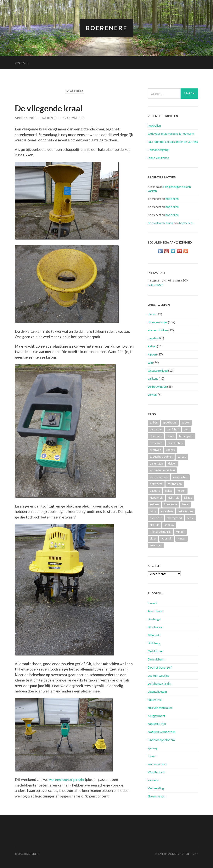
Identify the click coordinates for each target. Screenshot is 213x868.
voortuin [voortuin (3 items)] (167, 538)
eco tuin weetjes (158, 675)
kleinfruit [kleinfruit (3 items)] (173, 497)
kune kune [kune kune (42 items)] (171, 504)
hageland (154, 338)
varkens (153, 378)
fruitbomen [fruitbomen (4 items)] (175, 484)
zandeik (153, 780)
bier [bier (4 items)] (186, 429)
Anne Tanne (155, 611)
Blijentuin (154, 635)
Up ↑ (195, 854)
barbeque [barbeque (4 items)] (156, 429)
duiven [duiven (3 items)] (172, 463)
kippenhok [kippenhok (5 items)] (156, 497)
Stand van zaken (158, 158)
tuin (150, 362)
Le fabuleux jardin (159, 683)
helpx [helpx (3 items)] (168, 491)
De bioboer (155, 651)
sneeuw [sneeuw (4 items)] (169, 525)
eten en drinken (158, 330)
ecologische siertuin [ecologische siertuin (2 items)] (162, 470)
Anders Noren (179, 854)
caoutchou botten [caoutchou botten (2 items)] (161, 457)
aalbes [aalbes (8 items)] (154, 422)
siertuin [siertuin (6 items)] (155, 525)
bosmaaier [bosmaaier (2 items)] (156, 443)
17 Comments (74, 118)
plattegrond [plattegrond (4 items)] (174, 518)
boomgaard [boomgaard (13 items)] (186, 436)
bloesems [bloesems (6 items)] (156, 436)
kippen (152, 354)
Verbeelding (156, 788)
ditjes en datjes (158, 322)
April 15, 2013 (26, 118)
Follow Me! (155, 285)
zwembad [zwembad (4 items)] (156, 545)
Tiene (151, 756)
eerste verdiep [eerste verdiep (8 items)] (159, 477)
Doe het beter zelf (160, 667)
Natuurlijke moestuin (162, 732)
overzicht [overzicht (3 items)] (156, 518)
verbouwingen (157, 386)
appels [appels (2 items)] (186, 422)
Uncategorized (158, 370)
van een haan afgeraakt (68, 779)
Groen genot (156, 796)
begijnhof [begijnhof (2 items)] (173, 429)
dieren (152, 314)
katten (152, 346)
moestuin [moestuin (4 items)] (167, 511)
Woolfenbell (156, 772)
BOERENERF (106, 28)
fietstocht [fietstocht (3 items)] (156, 484)
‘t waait (153, 603)
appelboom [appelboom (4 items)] (170, 422)
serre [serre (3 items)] (190, 518)
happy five (155, 700)
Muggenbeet (156, 715)
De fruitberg (156, 659)
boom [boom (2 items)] (170, 436)
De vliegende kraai (51, 108)
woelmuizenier (157, 764)
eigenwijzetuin (157, 691)
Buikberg (154, 643)
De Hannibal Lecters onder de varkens (173, 142)
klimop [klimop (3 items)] (188, 497)
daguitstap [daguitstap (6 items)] (156, 463)
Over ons (22, 63)
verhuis (152, 395)
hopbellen (154, 125)
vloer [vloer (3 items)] (153, 538)
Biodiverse (155, 627)
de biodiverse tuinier (161, 223)
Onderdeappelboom (161, 740)
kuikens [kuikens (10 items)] (154, 504)
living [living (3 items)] (153, 511)
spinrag (153, 748)
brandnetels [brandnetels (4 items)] (175, 443)
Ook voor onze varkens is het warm (171, 133)
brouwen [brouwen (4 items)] (155, 450)
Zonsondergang (158, 149)
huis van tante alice (160, 708)
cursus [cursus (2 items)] (182, 457)
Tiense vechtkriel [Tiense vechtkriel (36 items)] (160, 532)
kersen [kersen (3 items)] (181, 491)
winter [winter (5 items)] (182, 538)
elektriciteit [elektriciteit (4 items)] (180, 477)
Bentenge (154, 619)
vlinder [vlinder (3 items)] (180, 532)
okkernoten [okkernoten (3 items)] (185, 511)
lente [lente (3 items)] (185, 504)
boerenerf (50, 118)
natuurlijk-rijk (157, 724)
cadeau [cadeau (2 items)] (171, 450)
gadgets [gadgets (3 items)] (155, 491)
